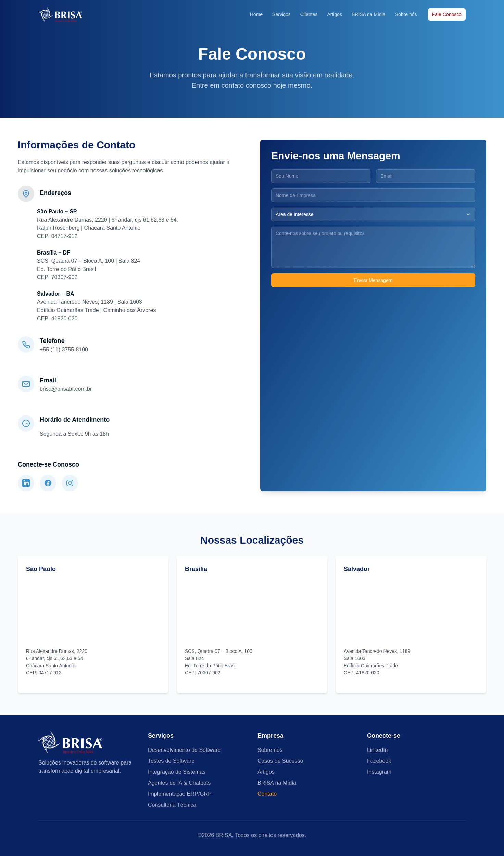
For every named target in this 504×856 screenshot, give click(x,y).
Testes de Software (171, 761)
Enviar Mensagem (373, 280)
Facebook (379, 761)
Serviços (281, 14)
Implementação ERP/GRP (180, 794)
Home (256, 14)
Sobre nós (406, 14)
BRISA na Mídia (369, 14)
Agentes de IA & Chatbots (179, 783)
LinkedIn (377, 750)
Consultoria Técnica (172, 805)
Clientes (309, 14)
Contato (267, 794)
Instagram (379, 772)
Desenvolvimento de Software (184, 750)
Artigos (335, 14)
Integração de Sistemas (177, 772)
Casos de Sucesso (280, 761)
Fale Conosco (447, 14)
